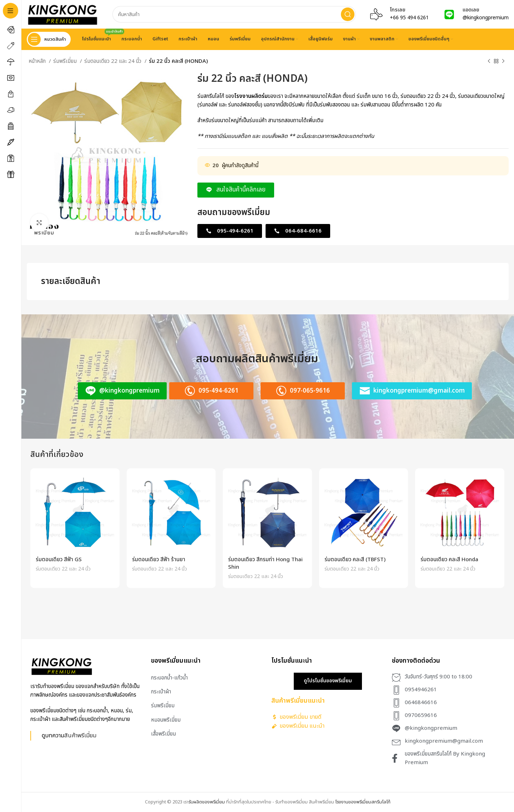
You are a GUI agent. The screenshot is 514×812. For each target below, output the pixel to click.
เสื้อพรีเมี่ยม (163, 734)
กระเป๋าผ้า (161, 692)
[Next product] (503, 61)
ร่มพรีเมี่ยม (66, 61)
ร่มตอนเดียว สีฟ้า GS (59, 560)
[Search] (234, 14)
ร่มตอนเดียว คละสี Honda (449, 560)
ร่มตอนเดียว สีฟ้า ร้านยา (159, 560)
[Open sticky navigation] (49, 39)
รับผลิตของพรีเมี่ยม (207, 802)
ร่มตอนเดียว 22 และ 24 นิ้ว (114, 61)
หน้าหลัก (38, 61)
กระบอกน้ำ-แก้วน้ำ (169, 678)
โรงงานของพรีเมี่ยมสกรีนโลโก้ (363, 802)
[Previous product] (489, 61)
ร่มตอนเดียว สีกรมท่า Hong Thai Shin (265, 563)
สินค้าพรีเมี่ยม (80, 735)
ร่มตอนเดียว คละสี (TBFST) (355, 560)
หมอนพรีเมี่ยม (166, 720)
